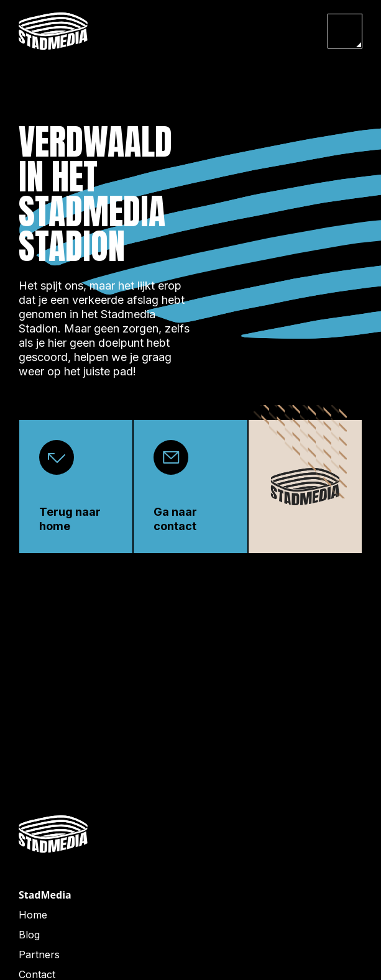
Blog (29, 935)
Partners (39, 955)
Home (33, 915)
